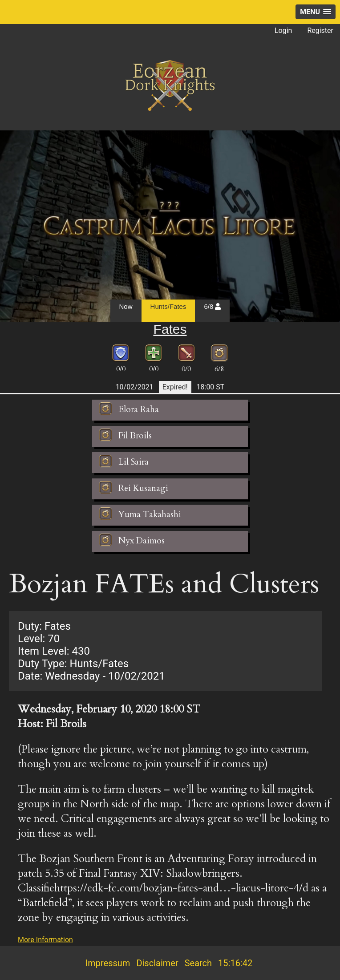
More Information (45, 940)
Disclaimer (157, 963)
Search (198, 963)
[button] (316, 12)
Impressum (108, 963)
